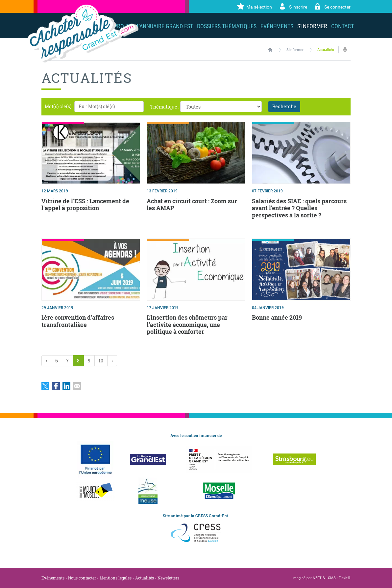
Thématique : (165, 107)
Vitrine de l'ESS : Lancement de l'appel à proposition (85, 205)
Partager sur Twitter (45, 386)
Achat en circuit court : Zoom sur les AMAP (192, 205)
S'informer (295, 50)
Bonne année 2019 (277, 317)
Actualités (326, 50)
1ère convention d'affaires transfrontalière (78, 321)
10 (101, 361)
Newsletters (168, 578)
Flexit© (345, 578)
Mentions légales (116, 578)
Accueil (270, 50)
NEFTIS (319, 578)
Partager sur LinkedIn (66, 386)
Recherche (284, 106)
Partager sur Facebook (56, 386)
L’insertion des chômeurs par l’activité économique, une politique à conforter (187, 324)
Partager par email (77, 386)
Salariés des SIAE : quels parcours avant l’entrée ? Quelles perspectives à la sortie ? (299, 208)
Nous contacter (82, 578)
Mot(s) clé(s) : (59, 106)
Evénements (53, 578)
